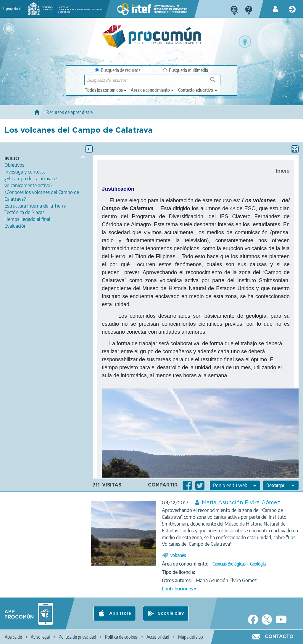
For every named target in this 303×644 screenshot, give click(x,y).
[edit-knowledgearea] (153, 90)
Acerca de (13, 637)
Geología (258, 564)
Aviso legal (40, 637)
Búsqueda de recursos (118, 70)
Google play (171, 614)
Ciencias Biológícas (229, 564)
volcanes (178, 555)
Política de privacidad (77, 637)
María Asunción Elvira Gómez (241, 503)
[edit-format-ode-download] (281, 485)
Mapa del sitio (191, 637)
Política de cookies (121, 637)
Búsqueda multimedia (186, 70)
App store (120, 614)
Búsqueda (216, 82)
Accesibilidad (158, 637)
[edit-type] (106, 90)
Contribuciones (177, 589)
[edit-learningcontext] (198, 90)
